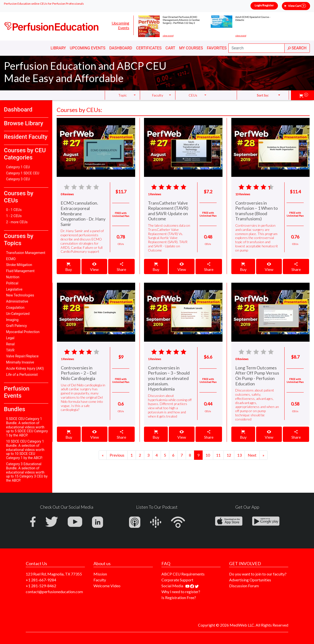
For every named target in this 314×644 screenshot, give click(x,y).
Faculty (100, 580)
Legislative (14, 289)
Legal (10, 338)
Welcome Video (107, 586)
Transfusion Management (26, 253)
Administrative (17, 301)
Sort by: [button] (263, 95)
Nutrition (13, 277)
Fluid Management (20, 271)
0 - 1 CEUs (14, 210)
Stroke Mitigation (19, 265)
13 (239, 455)
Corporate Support (177, 580)
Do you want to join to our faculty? (258, 574)
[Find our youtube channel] (188, 586)
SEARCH (297, 48)
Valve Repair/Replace (22, 356)
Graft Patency (17, 326)
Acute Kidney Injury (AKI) (25, 368)
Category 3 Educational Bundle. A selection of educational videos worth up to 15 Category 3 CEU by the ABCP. (27, 472)
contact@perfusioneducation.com (54, 592)
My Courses (191, 48)
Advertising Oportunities (250, 580)
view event (168, 36)
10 (208, 455)
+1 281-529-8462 (41, 586)
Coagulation (15, 308)
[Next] (117, 455)
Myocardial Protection (23, 332)
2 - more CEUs (17, 222)
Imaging (12, 320)
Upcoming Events (120, 25)
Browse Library (24, 123)
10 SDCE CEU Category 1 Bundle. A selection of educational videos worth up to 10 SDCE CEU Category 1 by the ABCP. (25, 450)
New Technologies (20, 295)
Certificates (149, 48)
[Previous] (103, 455)
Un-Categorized (18, 314)
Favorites (217, 48)
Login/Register (264, 5)
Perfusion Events (17, 392)
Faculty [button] (158, 95)
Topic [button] (123, 95)
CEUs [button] (193, 95)
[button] (304, 95)
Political (12, 283)
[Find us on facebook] (192, 586)
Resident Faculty (26, 137)
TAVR (10, 350)
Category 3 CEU (18, 179)
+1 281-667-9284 (41, 580)
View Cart (297, 6)
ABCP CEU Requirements (183, 574)
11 (218, 455)
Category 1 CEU (18, 167)
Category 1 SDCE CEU (23, 173)
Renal (10, 344)
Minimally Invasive (20, 362)
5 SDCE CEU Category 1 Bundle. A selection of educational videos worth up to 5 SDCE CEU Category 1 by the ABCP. (27, 427)
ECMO (11, 259)
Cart (170, 48)
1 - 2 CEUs (14, 216)
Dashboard (121, 48)
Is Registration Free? (179, 597)
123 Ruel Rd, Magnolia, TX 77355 (54, 574)
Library (58, 48)
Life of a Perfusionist (22, 375)
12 (229, 455)
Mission (100, 574)
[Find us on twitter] (197, 586)
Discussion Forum (244, 586)
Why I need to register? (181, 592)
